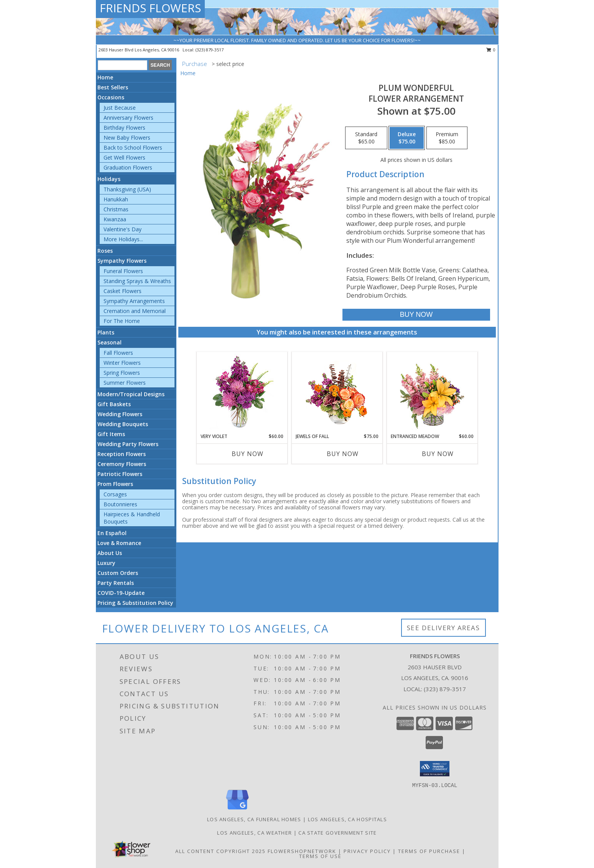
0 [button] (491, 50)
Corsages (115, 494)
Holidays (109, 179)
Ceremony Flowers (122, 464)
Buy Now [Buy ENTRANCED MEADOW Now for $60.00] (438, 454)
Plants (106, 332)
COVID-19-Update (121, 593)
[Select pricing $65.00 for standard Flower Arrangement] (366, 138)
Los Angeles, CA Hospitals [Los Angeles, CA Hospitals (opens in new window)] (348, 819)
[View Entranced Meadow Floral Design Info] (432, 392)
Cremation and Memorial (135, 311)
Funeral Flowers (123, 271)
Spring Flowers (122, 373)
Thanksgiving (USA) (127, 189)
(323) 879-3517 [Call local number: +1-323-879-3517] (210, 50)
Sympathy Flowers (122, 261)
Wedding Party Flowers (128, 444)
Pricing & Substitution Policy (135, 603)
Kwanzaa (115, 219)
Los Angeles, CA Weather (254, 833)
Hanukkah (116, 199)
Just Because (120, 108)
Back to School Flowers (133, 147)
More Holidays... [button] (123, 239)
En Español (112, 533)
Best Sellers (113, 87)
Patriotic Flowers (120, 474)
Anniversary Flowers (128, 118)
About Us (110, 553)
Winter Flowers (122, 363)
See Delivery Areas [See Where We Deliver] (443, 628)
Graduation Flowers (128, 167)
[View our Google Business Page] (237, 810)
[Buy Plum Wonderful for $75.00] (416, 315)
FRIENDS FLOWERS (150, 8)
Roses (105, 251)
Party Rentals (116, 583)
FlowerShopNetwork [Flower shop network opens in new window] (302, 851)
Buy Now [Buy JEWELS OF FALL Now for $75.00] (343, 454)
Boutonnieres (120, 504)
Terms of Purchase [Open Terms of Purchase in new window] (429, 851)
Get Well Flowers (124, 157)
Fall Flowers (118, 353)
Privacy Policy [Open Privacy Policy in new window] (367, 851)
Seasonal (109, 342)
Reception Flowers (122, 454)
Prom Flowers (115, 484)
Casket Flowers (123, 291)
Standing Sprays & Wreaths (137, 281)
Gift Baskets (114, 404)
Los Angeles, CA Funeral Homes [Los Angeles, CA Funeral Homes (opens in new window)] (254, 819)
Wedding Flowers (120, 414)
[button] (435, 769)
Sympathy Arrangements (134, 301)
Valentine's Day (123, 229)
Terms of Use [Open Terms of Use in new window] (320, 856)
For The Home (122, 321)
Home (105, 77)
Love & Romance (119, 543)
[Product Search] (123, 65)
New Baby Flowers (127, 138)
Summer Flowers (125, 383)
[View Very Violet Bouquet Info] (242, 393)
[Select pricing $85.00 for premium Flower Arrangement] (447, 138)
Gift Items (111, 434)
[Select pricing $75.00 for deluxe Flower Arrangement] (407, 138)
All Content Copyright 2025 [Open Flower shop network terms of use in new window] (220, 851)
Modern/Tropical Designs (131, 394)
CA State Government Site (337, 833)
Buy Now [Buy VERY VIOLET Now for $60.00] (248, 454)
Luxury (106, 563)
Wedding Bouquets (123, 424)
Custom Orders (118, 573)
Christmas (116, 209)
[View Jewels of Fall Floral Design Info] (337, 393)
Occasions (111, 97)
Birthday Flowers (124, 128)
